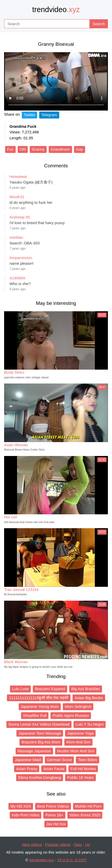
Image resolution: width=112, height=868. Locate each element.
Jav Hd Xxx (56, 824)
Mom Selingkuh (78, 706)
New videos (32, 844)
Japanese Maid (28, 760)
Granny (38, 149)
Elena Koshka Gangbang (40, 777)
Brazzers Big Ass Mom (41, 742)
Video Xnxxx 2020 (85, 815)
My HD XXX (21, 806)
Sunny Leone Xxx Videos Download (39, 724)
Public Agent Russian (71, 715)
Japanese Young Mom (40, 706)
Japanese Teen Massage (40, 733)
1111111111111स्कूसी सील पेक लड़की (39, 698)
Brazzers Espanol (50, 689)
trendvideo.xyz (42, 860)
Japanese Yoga (80, 733)
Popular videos (58, 844)
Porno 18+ (54, 815)
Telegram (49, 115)
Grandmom (60, 149)
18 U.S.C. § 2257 (72, 860)
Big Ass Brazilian (86, 689)
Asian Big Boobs (89, 698)
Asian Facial (54, 769)
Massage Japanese (34, 751)
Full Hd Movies (83, 769)
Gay (80, 149)
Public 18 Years (80, 777)
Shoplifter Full (35, 715)
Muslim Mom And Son (76, 751)
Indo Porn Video (26, 815)
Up (88, 844)
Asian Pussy (27, 769)
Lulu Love (20, 689)
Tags (78, 844)
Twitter (29, 115)
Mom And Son (78, 742)
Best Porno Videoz (53, 806)
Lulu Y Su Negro (90, 724)
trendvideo (56, 10)
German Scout (59, 760)
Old (23, 149)
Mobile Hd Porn (88, 806)
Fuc (10, 149)
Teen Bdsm (88, 760)
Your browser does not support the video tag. (56, 81)
